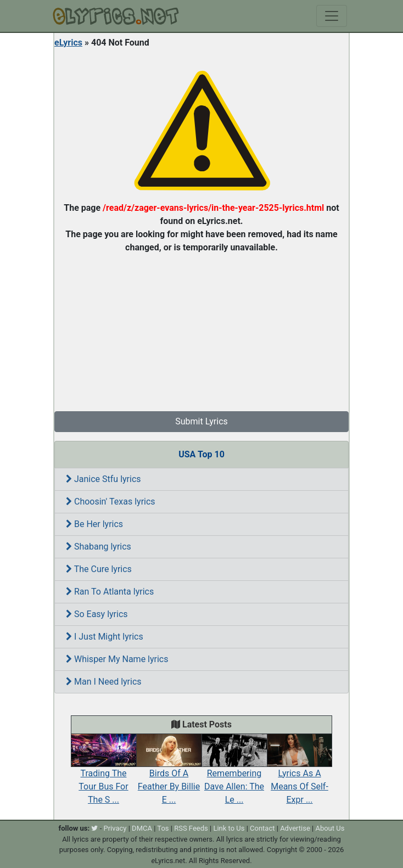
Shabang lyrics (99, 547)
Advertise (295, 828)
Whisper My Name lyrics (117, 659)
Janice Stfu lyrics (103, 479)
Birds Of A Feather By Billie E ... (169, 775)
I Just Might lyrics (105, 637)
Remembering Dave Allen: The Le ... (234, 775)
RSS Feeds (191, 828)
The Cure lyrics (99, 569)
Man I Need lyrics (104, 682)
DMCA (142, 828)
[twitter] (94, 828)
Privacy (115, 828)
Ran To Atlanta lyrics (110, 592)
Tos (163, 828)
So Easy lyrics (97, 614)
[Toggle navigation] (332, 16)
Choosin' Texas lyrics (111, 502)
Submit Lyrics (201, 421)
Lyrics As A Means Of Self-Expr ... (300, 775)
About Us (330, 828)
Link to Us (229, 828)
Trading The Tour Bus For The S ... (103, 775)
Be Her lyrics (94, 524)
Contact (262, 828)
